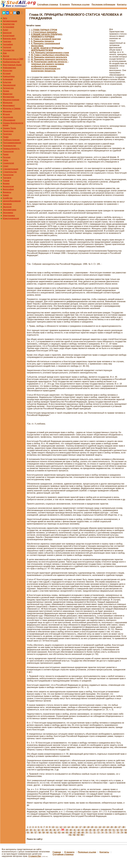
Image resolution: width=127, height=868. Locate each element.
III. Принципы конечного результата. (49, 59)
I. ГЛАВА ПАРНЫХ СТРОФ (44, 30)
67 (75, 832)
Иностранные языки (12, 65)
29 (27, 830)
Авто (5, 18)
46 (94, 830)
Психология (8, 151)
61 (51, 832)
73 (98, 832)
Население (8, 117)
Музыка (6, 114)
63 (59, 832)
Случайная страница (48, 4)
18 (84, 827)
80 (126, 832)
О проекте (65, 4)
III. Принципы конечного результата (49, 57)
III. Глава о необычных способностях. (50, 55)
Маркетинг (8, 94)
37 (58, 830)
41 (75, 830)
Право (6, 137)
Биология (7, 33)
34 (47, 830)
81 (70, 835)
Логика (6, 91)
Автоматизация (10, 21)
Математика (8, 97)
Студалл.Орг (35, 856)
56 (32, 832)
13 (65, 827)
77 (114, 832)
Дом (5, 53)
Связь (5, 160)
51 (114, 830)
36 (54, 830)
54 (126, 830)
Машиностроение (11, 100)
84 (82, 835)
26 (116, 827)
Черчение (7, 204)
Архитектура (9, 24)
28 (123, 827)
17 (80, 827)
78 (118, 832)
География (8, 44)
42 (79, 830)
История (7, 73)
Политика (7, 134)
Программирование (12, 143)
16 (77, 827)
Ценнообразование (12, 201)
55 (28, 832)
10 (53, 827)
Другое (6, 56)
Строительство (10, 172)
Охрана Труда (9, 128)
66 (71, 832)
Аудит (5, 30)
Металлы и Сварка (12, 108)
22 (100, 827)
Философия (8, 189)
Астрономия (8, 27)
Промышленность (11, 149)
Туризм (6, 181)
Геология (7, 47)
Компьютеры (9, 76)
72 (94, 832)
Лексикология (9, 85)
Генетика (7, 41)
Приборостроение (11, 140)
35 (50, 830)
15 (73, 827)
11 (57, 827)
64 (63, 832)
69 (83, 832)
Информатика (9, 68)
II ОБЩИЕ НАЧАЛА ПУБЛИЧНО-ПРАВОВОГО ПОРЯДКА (47, 36)
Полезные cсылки (80, 4)
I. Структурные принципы (44, 32)
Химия (6, 195)
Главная (57, 852)
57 (36, 832)
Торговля (7, 178)
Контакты (122, 4)
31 (35, 830)
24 (108, 827)
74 (102, 832)
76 (110, 832)
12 (61, 827)
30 (31, 830)
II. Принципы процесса (43, 41)
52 (118, 830)
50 (110, 830)
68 (79, 832)
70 (87, 832)
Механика (7, 111)
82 (74, 835)
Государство (9, 50)
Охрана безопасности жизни (13, 124)
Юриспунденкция (11, 218)
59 (44, 832)
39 (67, 830)
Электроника (9, 216)
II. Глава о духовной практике (46, 39)
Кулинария (8, 79)
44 (86, 830)
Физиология (8, 186)
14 (69, 827)
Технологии (8, 175)
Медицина (7, 103)
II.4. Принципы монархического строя (50, 53)
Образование (9, 120)
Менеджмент (9, 106)
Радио (6, 154)
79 (122, 832)
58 (40, 832)
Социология (8, 163)
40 (71, 830)
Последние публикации (103, 4)
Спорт (6, 166)
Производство (9, 146)
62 (55, 832)
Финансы (7, 192)
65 (67, 832)
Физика (6, 183)
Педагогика (8, 131)
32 (39, 830)
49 (106, 830)
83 (78, 835)
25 (112, 827)
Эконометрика (9, 210)
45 (90, 830)
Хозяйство (8, 198)
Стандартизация (10, 169)
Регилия (7, 157)
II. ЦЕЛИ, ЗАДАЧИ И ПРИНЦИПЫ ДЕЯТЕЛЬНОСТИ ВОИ (47, 49)
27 (120, 827)
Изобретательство (11, 62)
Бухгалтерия (9, 36)
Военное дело (9, 39)
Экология (7, 207)
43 (82, 830)
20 (92, 827)
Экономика (8, 213)
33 (43, 830)
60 (47, 832)
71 (90, 832)
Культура (7, 82)
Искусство (7, 71)
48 (102, 830)
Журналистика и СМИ (13, 59)
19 (88, 827)
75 (106, 832)
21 (96, 827)
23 (104, 827)
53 (122, 830)
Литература (8, 88)
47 (98, 830)
